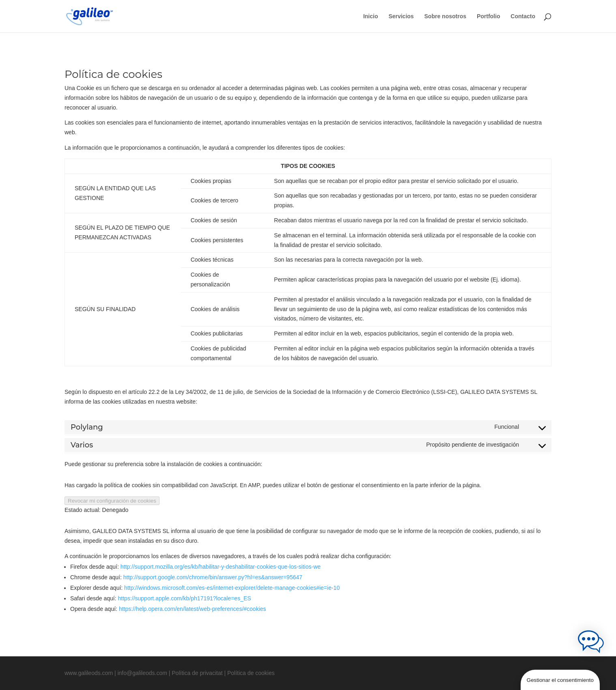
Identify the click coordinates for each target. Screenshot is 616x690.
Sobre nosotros (445, 16)
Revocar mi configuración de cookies (112, 501)
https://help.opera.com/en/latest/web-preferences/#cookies (193, 609)
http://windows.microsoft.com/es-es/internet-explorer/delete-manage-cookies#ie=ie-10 (232, 588)
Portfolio (489, 16)
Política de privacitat (197, 673)
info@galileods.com (142, 673)
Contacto (523, 16)
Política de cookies (251, 673)
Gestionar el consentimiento (560, 680)
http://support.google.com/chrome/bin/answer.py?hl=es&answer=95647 (213, 577)
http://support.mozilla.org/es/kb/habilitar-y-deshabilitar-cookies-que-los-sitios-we (221, 567)
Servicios (401, 16)
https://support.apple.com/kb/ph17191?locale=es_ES (185, 598)
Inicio (371, 16)
